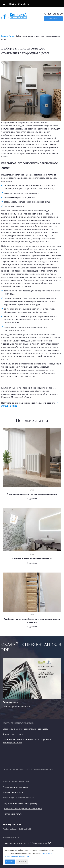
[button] (32, 4)
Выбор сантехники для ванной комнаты (32, 558)
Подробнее (32, 499)
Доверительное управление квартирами (23, 809)
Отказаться (22, 862)
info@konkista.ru (54, 19)
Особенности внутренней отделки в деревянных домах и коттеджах (32, 621)
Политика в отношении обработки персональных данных (28, 769)
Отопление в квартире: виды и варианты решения (32, 494)
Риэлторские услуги (12, 814)
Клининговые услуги (13, 734)
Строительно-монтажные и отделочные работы (26, 729)
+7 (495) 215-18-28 (53, 14)
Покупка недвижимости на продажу (20, 803)
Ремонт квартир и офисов (15, 787)
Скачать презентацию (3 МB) (17, 707)
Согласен (10, 862)
